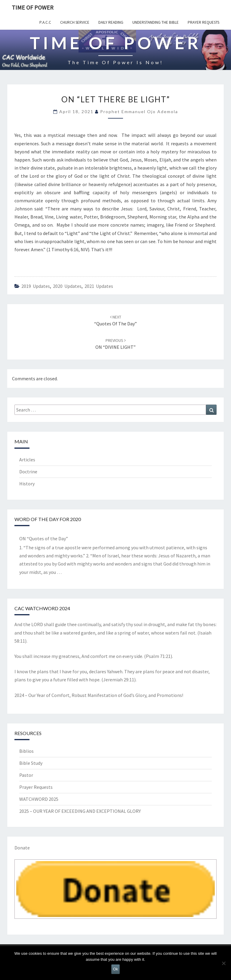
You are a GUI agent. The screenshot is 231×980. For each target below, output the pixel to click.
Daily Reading (111, 22)
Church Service (75, 22)
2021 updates (99, 286)
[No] (223, 963)
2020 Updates (67, 286)
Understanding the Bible (156, 22)
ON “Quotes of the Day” (44, 538)
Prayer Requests (203, 22)
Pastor (26, 775)
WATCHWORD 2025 (39, 799)
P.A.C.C (45, 22)
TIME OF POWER (33, 7)
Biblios (26, 751)
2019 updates (36, 286)
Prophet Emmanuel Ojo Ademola (139, 112)
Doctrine (28, 472)
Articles (27, 460)
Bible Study (31, 763)
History (27, 484)
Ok (116, 969)
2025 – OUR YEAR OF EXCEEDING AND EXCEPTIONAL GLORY (80, 811)
